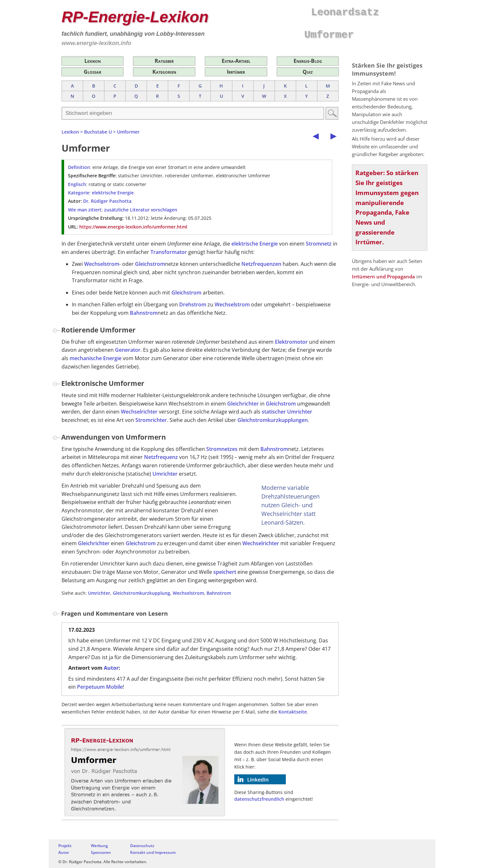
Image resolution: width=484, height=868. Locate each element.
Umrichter (165, 474)
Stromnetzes (222, 449)
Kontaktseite (293, 712)
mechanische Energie (96, 358)
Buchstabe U (98, 132)
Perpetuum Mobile (100, 687)
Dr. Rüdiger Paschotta (107, 201)
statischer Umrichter (287, 412)
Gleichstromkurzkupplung (141, 593)
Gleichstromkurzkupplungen (273, 420)
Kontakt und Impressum (153, 852)
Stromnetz (319, 244)
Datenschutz (142, 846)
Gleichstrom (150, 264)
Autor (111, 668)
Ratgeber (164, 61)
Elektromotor (291, 342)
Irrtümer (236, 72)
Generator (128, 350)
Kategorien (164, 72)
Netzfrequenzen (261, 264)
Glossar (92, 72)
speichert (225, 572)
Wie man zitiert (85, 210)
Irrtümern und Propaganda (383, 276)
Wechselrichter (139, 412)
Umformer (128, 132)
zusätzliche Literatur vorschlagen (141, 210)
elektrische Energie (113, 193)
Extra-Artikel (236, 61)
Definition (79, 167)
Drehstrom (193, 304)
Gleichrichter (243, 404)
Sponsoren (101, 852)
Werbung (99, 846)
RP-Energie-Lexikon (135, 17)
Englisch (77, 184)
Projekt (65, 846)
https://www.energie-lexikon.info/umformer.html (133, 227)
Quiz (308, 72)
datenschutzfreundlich (259, 799)
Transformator (169, 252)
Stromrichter (151, 420)
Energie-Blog (308, 61)
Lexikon (93, 61)
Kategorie (79, 193)
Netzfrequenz (161, 457)
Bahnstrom (144, 313)
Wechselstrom (102, 264)
